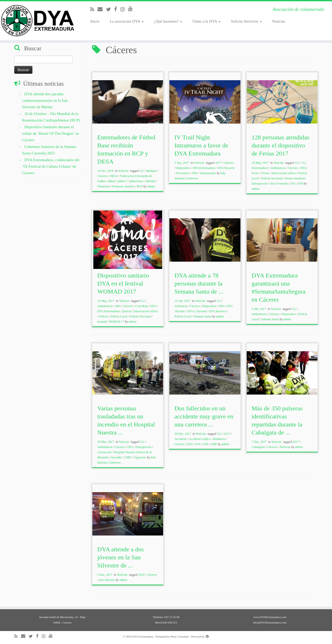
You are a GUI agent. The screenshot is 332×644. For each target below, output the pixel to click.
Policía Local (119, 316)
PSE (195, 173)
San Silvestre (107, 580)
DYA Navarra (226, 168)
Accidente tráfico (200, 439)
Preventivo (183, 173)
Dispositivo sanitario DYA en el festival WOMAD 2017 (123, 283)
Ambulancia (278, 168)
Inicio (95, 21)
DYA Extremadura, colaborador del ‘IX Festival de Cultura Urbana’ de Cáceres (51, 166)
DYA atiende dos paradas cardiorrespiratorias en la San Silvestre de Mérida (45, 100)
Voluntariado (208, 173)
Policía (104, 316)
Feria (255, 173)
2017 (219, 163)
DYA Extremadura (205, 168)
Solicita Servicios (246, 21)
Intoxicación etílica (284, 173)
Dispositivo (184, 168)
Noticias (279, 21)
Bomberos (220, 439)
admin (151, 186)
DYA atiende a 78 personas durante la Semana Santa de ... (199, 283)
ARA (118, 306)
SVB (301, 184)
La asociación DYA (127, 21)
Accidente (181, 439)
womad (102, 322)
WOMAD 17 (117, 322)
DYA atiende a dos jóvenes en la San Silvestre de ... (120, 557)
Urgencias (140, 457)
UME (128, 457)
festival (127, 311)
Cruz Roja (142, 306)
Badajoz (152, 171)
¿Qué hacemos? (168, 21)
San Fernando (279, 184)
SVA (293, 184)
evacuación (105, 452)
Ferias (265, 173)
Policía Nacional (272, 178)
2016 (142, 575)
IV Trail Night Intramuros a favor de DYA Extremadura (201, 145)
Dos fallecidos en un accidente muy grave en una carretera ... (204, 416)
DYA (304, 168)
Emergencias (144, 447)
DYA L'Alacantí (197, 311)
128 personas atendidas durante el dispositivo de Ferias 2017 (281, 145)
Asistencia (181, 306)
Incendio (117, 457)
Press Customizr (180, 636)
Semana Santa (203, 316)
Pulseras (285, 447)
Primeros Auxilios (124, 186)
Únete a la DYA (206, 21)
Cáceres (103, 176)
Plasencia (104, 186)
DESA (114, 176)
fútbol (112, 181)
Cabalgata (259, 447)
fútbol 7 (123, 181)
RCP (140, 186)
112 (142, 171)
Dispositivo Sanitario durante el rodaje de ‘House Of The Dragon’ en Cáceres (50, 133)
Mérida (151, 181)
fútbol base (137, 181)
